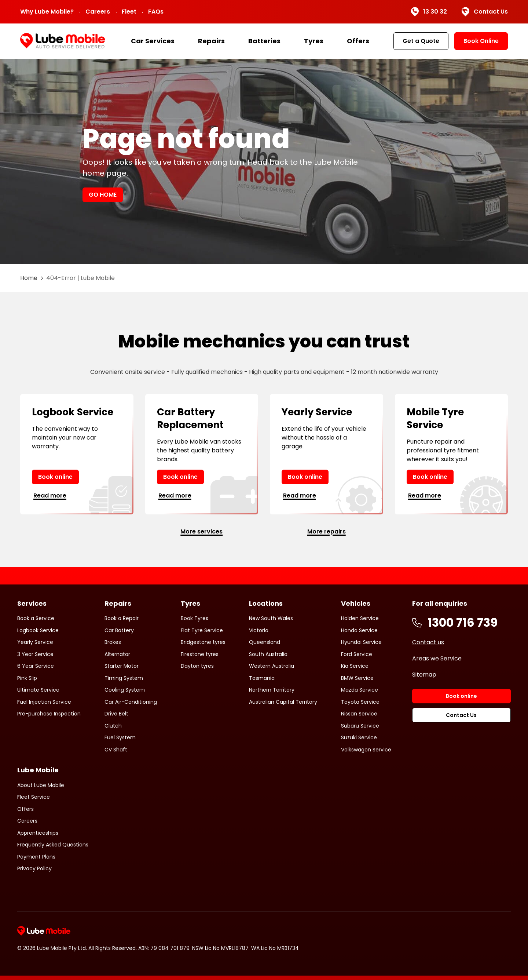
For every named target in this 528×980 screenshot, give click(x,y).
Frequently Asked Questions (53, 845)
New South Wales (271, 618)
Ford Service (357, 654)
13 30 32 (429, 12)
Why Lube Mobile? (47, 12)
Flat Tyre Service (202, 630)
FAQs (156, 12)
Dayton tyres (197, 666)
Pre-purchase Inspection (49, 714)
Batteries (264, 41)
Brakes (113, 642)
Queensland (265, 642)
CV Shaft (116, 750)
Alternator (117, 654)
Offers (358, 41)
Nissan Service (359, 714)
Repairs (211, 41)
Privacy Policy (34, 868)
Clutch (113, 726)
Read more (50, 496)
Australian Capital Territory (283, 702)
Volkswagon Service (366, 750)
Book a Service (36, 618)
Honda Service (359, 630)
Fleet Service (34, 797)
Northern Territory (272, 690)
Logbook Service (38, 630)
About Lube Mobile (41, 785)
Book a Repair (122, 618)
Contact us (428, 642)
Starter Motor (122, 666)
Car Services (153, 41)
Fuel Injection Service (44, 702)
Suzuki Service (359, 737)
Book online (55, 477)
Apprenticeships (38, 833)
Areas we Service (437, 658)
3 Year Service (35, 654)
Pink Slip (27, 678)
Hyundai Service (361, 642)
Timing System (124, 678)
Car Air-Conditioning (131, 702)
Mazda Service (360, 690)
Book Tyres (195, 618)
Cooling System (125, 690)
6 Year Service (36, 666)
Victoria (259, 630)
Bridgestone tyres (203, 642)
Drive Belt (116, 714)
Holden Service (360, 618)
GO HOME (103, 195)
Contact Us (485, 12)
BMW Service (357, 678)
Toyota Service (360, 702)
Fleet (129, 12)
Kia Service (355, 666)
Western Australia (272, 666)
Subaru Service (360, 726)
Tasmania (262, 678)
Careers (98, 12)
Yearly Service (35, 642)
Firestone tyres (200, 654)
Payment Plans (36, 857)
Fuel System (120, 737)
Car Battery (119, 630)
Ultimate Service (38, 690)
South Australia (268, 654)
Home (29, 278)
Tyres (314, 41)
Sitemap (424, 675)
